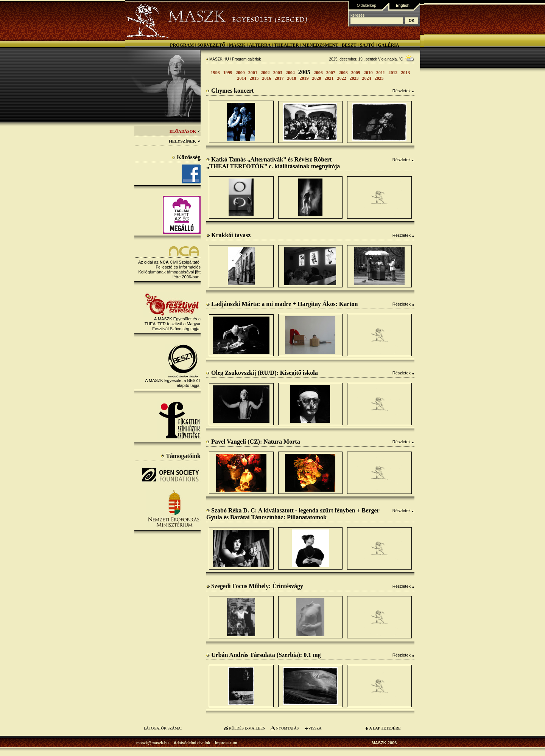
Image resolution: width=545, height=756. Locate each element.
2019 (304, 78)
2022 (342, 78)
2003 (278, 73)
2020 (317, 78)
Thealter (287, 45)
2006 (318, 73)
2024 (367, 78)
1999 (228, 73)
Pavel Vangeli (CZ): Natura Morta (253, 442)
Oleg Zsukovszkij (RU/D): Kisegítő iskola (262, 373)
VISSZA (315, 728)
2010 (368, 73)
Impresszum (226, 743)
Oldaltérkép (367, 5)
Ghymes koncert (230, 91)
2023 (354, 78)
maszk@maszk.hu (153, 743)
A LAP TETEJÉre (385, 728)
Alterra (260, 45)
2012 (393, 73)
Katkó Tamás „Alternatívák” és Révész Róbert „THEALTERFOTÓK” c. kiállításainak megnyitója (273, 163)
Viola (382, 59)
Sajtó (367, 45)
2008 (343, 73)
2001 (253, 73)
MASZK (237, 45)
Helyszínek (185, 141)
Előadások (185, 131)
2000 (240, 73)
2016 (267, 78)
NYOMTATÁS (287, 728)
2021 (329, 78)
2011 (381, 73)
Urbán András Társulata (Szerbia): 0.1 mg (264, 655)
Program (182, 45)
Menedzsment (320, 45)
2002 (265, 73)
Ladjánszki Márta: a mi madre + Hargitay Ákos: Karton (282, 304)
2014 (242, 78)
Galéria (388, 45)
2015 (254, 78)
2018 (292, 78)
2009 (356, 73)
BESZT (349, 45)
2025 (379, 78)
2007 (331, 73)
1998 (215, 73)
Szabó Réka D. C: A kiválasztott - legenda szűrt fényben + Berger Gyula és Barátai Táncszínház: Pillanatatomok (293, 514)
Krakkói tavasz (228, 235)
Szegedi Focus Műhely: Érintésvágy (255, 586)
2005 (304, 72)
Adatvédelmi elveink (192, 743)
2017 (279, 78)
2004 (290, 73)
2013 (405, 73)
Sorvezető (211, 45)
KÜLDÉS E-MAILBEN (247, 728)
